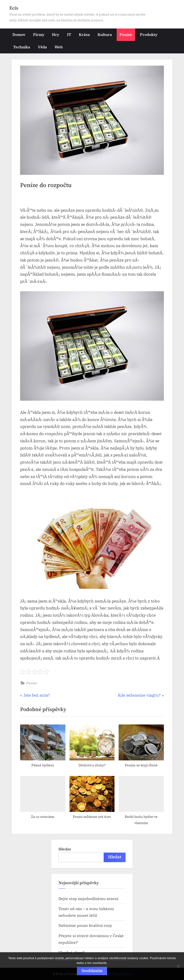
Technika (22, 47)
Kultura (105, 34)
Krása (84, 34)
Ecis (14, 8)
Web (59, 47)
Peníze (126, 34)
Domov (19, 34)
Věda (42, 47)
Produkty (149, 34)
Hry (56, 34)
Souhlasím (92, 971)
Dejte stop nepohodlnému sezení (88, 898)
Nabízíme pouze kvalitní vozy (85, 925)
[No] (178, 966)
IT (69, 34)
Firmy (39, 34)
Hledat (65, 849)
